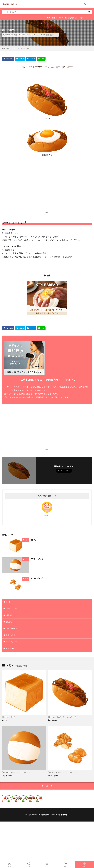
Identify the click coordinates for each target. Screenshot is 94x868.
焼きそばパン (51, 35)
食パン (34, 540)
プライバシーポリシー (14, 642)
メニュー (47, 865)
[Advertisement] (47, 191)
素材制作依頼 (10, 635)
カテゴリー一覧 (11, 628)
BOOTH (66, 865)
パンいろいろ (37, 578)
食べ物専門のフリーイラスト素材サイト (54, 815)
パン (37, 35)
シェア (28, 865)
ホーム (8, 602)
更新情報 (9, 622)
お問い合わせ (10, 648)
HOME (7, 48)
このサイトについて (13, 609)
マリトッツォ (37, 559)
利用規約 (9, 615)
